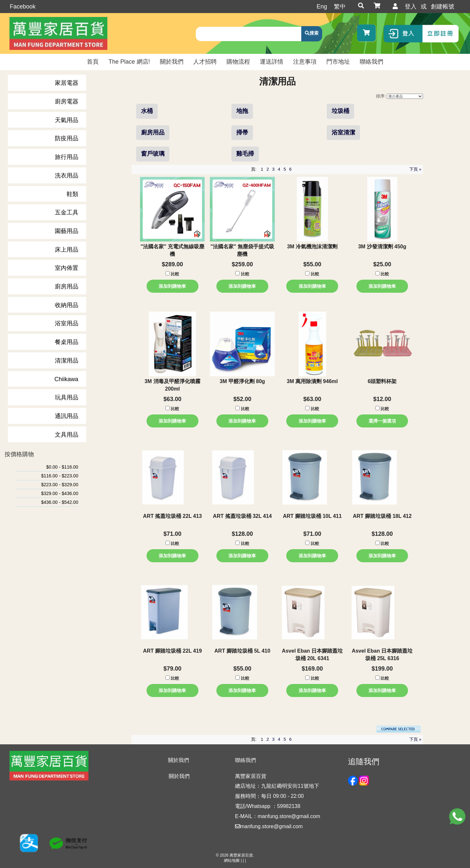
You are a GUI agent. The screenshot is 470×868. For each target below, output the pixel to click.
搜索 (314, 33)
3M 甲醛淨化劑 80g (242, 381)
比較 (175, 274)
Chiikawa (66, 379)
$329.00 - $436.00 (60, 493)
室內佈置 (67, 268)
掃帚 (242, 132)
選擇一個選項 (382, 421)
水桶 (147, 111)
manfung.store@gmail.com (269, 826)
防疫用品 (67, 138)
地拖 (242, 111)
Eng (322, 7)
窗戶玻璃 (153, 154)
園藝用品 (67, 231)
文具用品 (67, 435)
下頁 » (415, 169)
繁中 (340, 7)
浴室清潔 (343, 132)
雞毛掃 (245, 154)
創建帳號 (443, 7)
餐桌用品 (67, 342)
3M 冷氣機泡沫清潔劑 (312, 247)
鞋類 (72, 194)
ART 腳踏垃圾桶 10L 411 (312, 516)
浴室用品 (67, 323)
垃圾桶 (340, 111)
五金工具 (67, 212)
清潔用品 (67, 361)
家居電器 (67, 83)
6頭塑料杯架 (382, 381)
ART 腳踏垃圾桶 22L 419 (172, 651)
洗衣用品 (67, 176)
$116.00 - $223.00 (60, 476)
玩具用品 (67, 397)
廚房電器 (67, 101)
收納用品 (67, 305)
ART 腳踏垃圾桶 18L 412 (382, 516)
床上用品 (67, 250)
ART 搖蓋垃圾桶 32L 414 (242, 516)
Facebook (23, 7)
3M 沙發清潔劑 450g (382, 247)
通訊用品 (67, 416)
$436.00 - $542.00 (60, 502)
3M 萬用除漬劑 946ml (312, 381)
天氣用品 (67, 120)
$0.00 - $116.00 (62, 467)
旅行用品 (67, 157)
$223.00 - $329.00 (60, 485)
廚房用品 (67, 287)
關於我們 (179, 776)
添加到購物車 (172, 286)
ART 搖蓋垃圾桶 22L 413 (172, 516)
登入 (411, 7)
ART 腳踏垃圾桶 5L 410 (242, 651)
